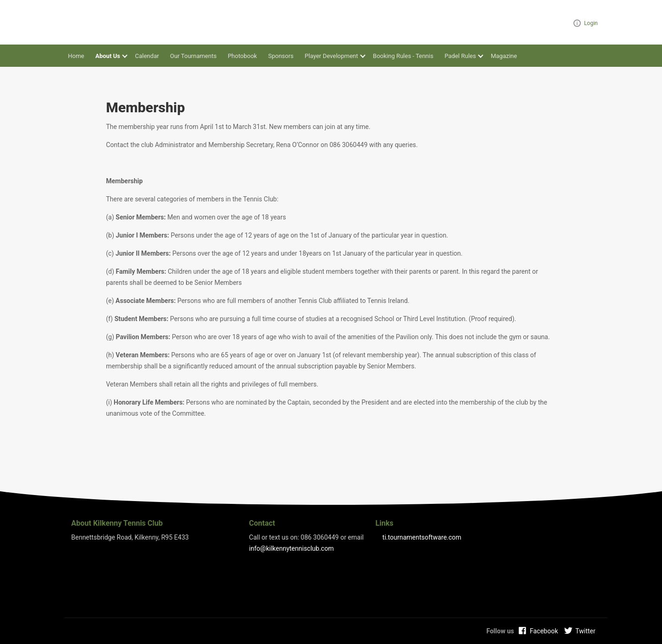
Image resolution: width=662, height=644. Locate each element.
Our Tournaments (193, 56)
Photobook (242, 56)
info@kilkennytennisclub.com (292, 548)
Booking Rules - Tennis (403, 56)
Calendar (147, 56)
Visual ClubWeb (577, 23)
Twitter (585, 631)
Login (591, 23)
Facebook (544, 631)
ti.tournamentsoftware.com (422, 537)
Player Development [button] (331, 56)
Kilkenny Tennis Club (99, 22)
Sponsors (281, 56)
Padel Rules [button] (460, 56)
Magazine (504, 56)
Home (76, 56)
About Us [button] (108, 56)
